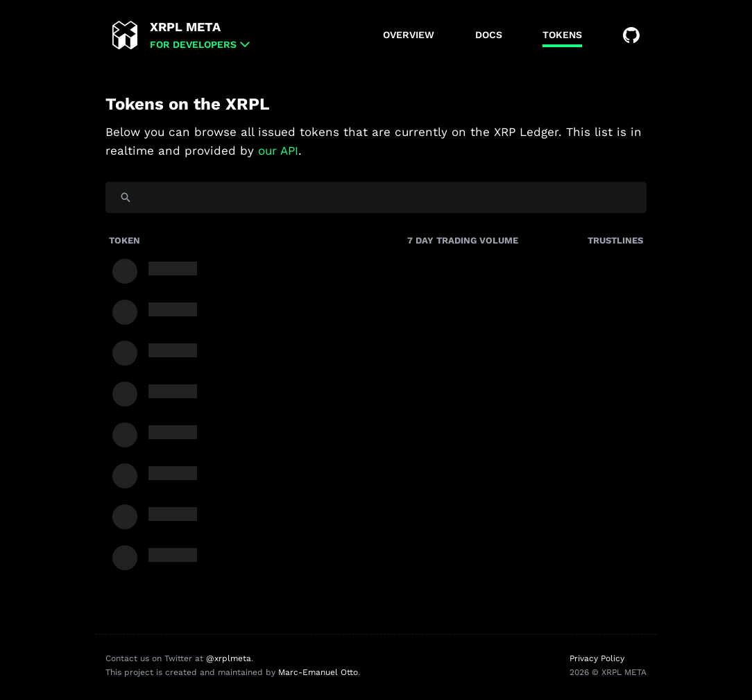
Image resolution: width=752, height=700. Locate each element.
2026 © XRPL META (608, 672)
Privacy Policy (597, 658)
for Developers (193, 44)
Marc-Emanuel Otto (318, 672)
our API (278, 151)
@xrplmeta (229, 658)
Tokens (562, 35)
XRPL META (185, 27)
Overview (409, 35)
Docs (489, 35)
